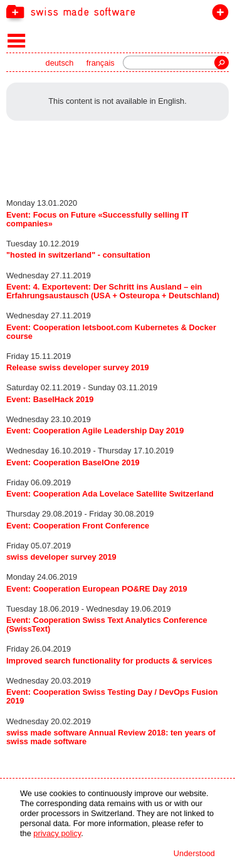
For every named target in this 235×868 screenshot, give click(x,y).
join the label (218, 15)
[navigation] (118, 11)
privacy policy (57, 833)
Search (222, 63)
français (101, 63)
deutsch (60, 63)
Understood (194, 853)
